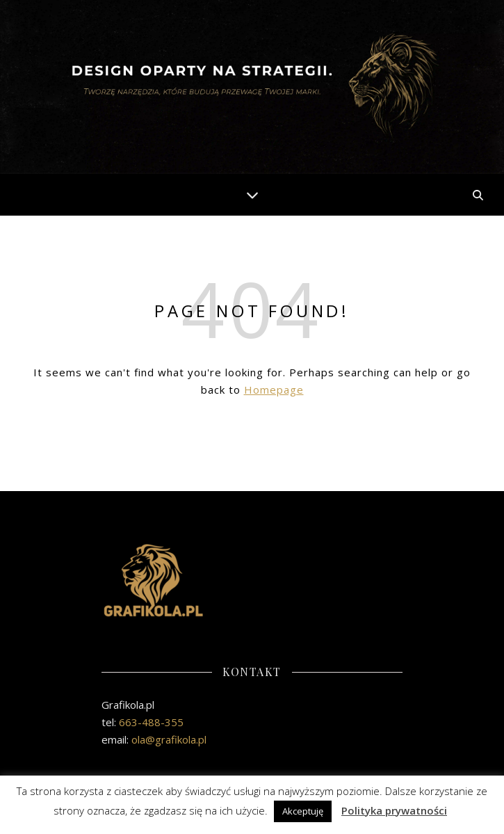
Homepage (274, 390)
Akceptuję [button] (303, 811)
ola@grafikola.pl (169, 739)
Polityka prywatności (394, 810)
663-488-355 (151, 722)
